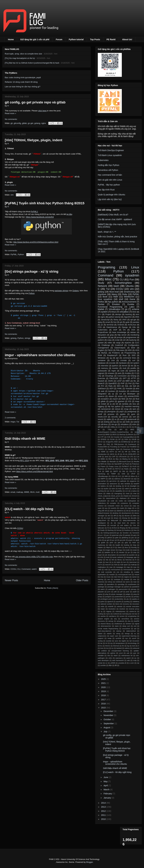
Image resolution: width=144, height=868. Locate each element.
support (101, 638)
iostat (135, 550)
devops (118, 314)
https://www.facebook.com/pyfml (40, 217)
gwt (119, 542)
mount (137, 574)
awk (103, 391)
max (135, 567)
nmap (126, 409)
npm (134, 409)
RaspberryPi (112, 355)
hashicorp (101, 545)
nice (135, 579)
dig (120, 516)
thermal (116, 646)
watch (34, 569)
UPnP (133, 474)
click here (43, 111)
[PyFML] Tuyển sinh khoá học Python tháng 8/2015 (45, 203)
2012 (104, 811)
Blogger (90, 862)
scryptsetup (132, 616)
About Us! (127, 39)
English (101, 350)
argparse (133, 481)
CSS (100, 327)
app (135, 479)
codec (121, 501)
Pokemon (136, 464)
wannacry (119, 658)
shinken (128, 624)
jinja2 (100, 555)
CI (135, 373)
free (135, 530)
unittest (104, 651)
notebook (119, 582)
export (115, 399)
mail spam (124, 565)
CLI (19, 569)
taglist (124, 641)
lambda (125, 404)
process (111, 414)
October (108, 719)
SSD (133, 355)
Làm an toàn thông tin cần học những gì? (23, 87)
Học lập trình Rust (106, 190)
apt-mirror (113, 481)
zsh (105, 427)
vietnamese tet (127, 655)
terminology (132, 643)
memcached (115, 570)
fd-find (114, 528)
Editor (100, 444)
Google (136, 449)
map (128, 567)
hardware (123, 363)
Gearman (127, 449)
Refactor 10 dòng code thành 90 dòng (21, 82)
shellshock (118, 624)
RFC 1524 (25, 461)
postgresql (132, 412)
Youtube (129, 389)
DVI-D (100, 442)
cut (121, 394)
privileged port (106, 599)
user (135, 653)
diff (115, 516)
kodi (108, 557)
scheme (136, 309)
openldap (121, 584)
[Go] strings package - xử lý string (32, 271)
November (109, 715)
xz (106, 663)
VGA (113, 476)
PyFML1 (34, 212)
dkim (135, 516)
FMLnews (120, 350)
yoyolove (102, 294)
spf (135, 629)
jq (139, 555)
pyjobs (123, 414)
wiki (128, 660)
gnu (133, 538)
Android (121, 325)
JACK (112, 454)
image (100, 550)
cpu (106, 508)
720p (110, 430)
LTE (132, 457)
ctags (130, 508)
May (106, 781)
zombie (103, 665)
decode (134, 511)
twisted (119, 648)
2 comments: (10, 418)
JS (124, 454)
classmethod (111, 498)
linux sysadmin (105, 299)
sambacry (113, 616)
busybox (123, 391)
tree (102, 648)
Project (108, 314)
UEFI (111, 389)
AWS (132, 430)
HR (126, 452)
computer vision (114, 506)
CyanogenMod (128, 437)
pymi (133, 414)
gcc (108, 535)
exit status (124, 525)
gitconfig (17, 123)
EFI (135, 442)
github (110, 538)
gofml (112, 401)
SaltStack (102, 389)
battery (103, 486)
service (125, 417)
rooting (100, 614)
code (112, 501)
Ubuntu (130, 286)
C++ (100, 314)
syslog (100, 641)
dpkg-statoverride (129, 520)
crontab (123, 360)
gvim (111, 542)
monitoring (135, 335)
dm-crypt (107, 518)
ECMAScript (126, 442)
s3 (138, 614)
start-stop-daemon (105, 631)
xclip (135, 660)
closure (133, 498)
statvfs (109, 634)
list (132, 366)
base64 (136, 484)
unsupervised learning (120, 651)
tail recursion (134, 641)
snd (135, 626)
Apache (128, 343)
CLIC (137, 343)
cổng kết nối (102, 511)
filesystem (102, 335)
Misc (108, 279)
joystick (132, 555)
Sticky (116, 320)
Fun (132, 280)
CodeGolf (119, 345)
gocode (123, 540)
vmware (111, 373)
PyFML (14, 254)
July (106, 732)
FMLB (110, 350)
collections (102, 503)
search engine (103, 619)
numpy (101, 412)
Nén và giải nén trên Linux (110, 180)
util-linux (104, 424)
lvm (125, 562)
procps (120, 337)
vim (12, 195)
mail (116, 565)
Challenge (106, 345)
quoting (127, 602)
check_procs (116, 496)
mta (102, 577)
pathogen (112, 589)
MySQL (104, 353)
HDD (130, 350)
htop (135, 545)
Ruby (125, 294)
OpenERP (118, 464)
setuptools (120, 621)
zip (138, 663)
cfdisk (108, 493)
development (126, 513)
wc (135, 658)
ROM (110, 469)
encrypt (113, 525)
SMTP (116, 471)
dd (127, 511)
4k (99, 430)
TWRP (113, 474)
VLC (120, 476)
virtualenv (125, 424)
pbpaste (101, 592)
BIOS (115, 434)
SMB (107, 471)
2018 (104, 695)
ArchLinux (132, 325)
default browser (104, 513)
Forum (59, 39)
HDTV (112, 452)
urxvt (121, 653)
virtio (110, 658)
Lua (138, 457)
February (108, 794)
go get (30, 123)
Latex (132, 307)
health (118, 545)
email (13, 492)
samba (103, 616)
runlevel (116, 614)
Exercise (101, 378)
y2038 (113, 663)
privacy (137, 597)
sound (100, 419)
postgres (108, 597)
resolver (122, 609)
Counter (117, 437)
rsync (108, 614)
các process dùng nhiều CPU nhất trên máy (34, 557)
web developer (103, 660)
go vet (115, 540)
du (112, 523)
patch (103, 589)
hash (134, 542)
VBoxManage (103, 476)
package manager (114, 587)
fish (130, 399)
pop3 (121, 412)
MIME (27, 492)
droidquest (102, 523)
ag (111, 358)
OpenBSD (113, 383)
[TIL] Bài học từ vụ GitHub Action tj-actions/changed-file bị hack (32, 63)
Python (21, 254)
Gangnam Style (113, 449)
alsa (137, 389)
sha (129, 621)
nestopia (117, 579)
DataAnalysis (120, 348)
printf (100, 414)
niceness (101, 582)
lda (107, 560)
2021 (104, 683)
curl (134, 360)
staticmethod (131, 631)
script (117, 340)
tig (128, 646)
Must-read (114, 292)
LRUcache (123, 457)
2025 (104, 679)
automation (102, 484)
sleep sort (126, 626)
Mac (117, 459)
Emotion (116, 304)
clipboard (123, 498)
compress (124, 503)
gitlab (24, 123)
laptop (100, 560)
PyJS (134, 466)
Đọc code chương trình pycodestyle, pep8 (23, 77)
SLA (99, 471)
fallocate (101, 528)
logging (101, 407)
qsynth (119, 602)
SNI (124, 471)
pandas (136, 322)
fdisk (123, 399)
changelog (118, 493)
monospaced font (125, 574)
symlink (118, 638)
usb (128, 653)
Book (105, 297)
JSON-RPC (132, 454)
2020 (104, 687)
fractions (127, 530)
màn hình (117, 577)
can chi (109, 491)
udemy (127, 648)
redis (102, 606)
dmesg (125, 518)
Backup (122, 434)
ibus (127, 547)
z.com (132, 663)
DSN (126, 439)
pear (127, 592)
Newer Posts (11, 580)
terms (100, 646)
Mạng (114, 294)
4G (136, 427)
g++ (102, 535)
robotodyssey (120, 611)
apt (117, 358)
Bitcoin (131, 434)
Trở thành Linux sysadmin (110, 155)
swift (122, 419)
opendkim (110, 584)
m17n (100, 565)
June (106, 777)
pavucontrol (123, 589)
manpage (120, 567)
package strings (61, 291)
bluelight (133, 486)
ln (136, 560)
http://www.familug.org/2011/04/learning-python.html (36, 242)
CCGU (20, 528)
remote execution (133, 606)
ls (113, 562)
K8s (134, 327)
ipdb (99, 552)
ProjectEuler (103, 332)
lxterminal (133, 562)
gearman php (117, 535)
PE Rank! (111, 39)
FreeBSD (133, 447)
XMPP (103, 479)
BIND (108, 434)
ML (135, 381)
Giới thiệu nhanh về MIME (25, 439)
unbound (136, 648)
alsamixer (127, 479)
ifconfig (134, 547)
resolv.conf (102, 417)
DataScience (112, 327)
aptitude (123, 481)
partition (104, 337)
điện (110, 665)
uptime (113, 653)
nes (109, 579)
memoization (128, 570)
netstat (127, 579)
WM (126, 476)
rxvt (133, 614)
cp (113, 394)
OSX (133, 330)
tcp (112, 643)
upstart (101, 343)
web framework (118, 660)
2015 (104, 708)
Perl (130, 383)
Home (11, 39)
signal (137, 624)
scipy (109, 340)
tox (121, 422)
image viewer (110, 550)
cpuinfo (114, 508)
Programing (106, 267)
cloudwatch (102, 501)
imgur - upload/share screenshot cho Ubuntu (40, 355)
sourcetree (126, 629)
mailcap (20, 492)
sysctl (134, 638)
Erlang (133, 376)
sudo (122, 371)
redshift (111, 606)
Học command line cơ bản (110, 175)
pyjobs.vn (136, 599)
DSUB (134, 439)
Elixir (133, 348)
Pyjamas (101, 469)
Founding (114, 447)
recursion (136, 604)
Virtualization (115, 309)
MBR (127, 381)
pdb (115, 592)
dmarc (116, 518)
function (126, 533)
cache (134, 489)
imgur (13, 422)
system (104, 312)
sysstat (109, 641)
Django (125, 327)
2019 (104, 691)
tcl (106, 643)
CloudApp (109, 376)
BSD (134, 312)
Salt (134, 386)
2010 (104, 819)
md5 (99, 570)
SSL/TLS (133, 471)
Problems (116, 353)
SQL (127, 386)
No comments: (11, 119)
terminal (110, 325)
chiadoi (126, 496)
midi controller (106, 572)
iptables (107, 552)
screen (122, 616)
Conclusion (122, 376)
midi (138, 570)
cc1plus (134, 491)
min (118, 572)
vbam (116, 655)
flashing (111, 530)
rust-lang (125, 614)
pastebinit (136, 587)
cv (136, 508)
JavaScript (105, 320)
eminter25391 (133, 396)
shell (121, 299)
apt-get (133, 320)
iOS (130, 401)
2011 (104, 815)
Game (132, 299)
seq (115, 619)
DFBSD (103, 439)
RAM (100, 355)
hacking (128, 314)
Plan (137, 383)
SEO (119, 386)
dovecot (101, 396)
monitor (115, 368)
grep (112, 335)
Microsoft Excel (125, 461)
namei (134, 577)
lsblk (118, 562)
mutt (38, 492)
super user (114, 636)
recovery (126, 604)
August (107, 728)
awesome (113, 484)
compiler (113, 503)
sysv (116, 641)
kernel (124, 366)
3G (130, 427)
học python (113, 302)
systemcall (132, 419)
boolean (112, 391)
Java (106, 457)
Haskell (101, 381)
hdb (110, 545)
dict (109, 516)
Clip (99, 376)
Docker (101, 304)
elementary (102, 525)
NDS (102, 464)
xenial (100, 663)
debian (133, 332)
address (117, 479)
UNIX (124, 320)
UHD (123, 474)
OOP (115, 330)
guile (128, 322)
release (120, 606)
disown (127, 516)
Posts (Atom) (52, 588)
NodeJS (101, 383)
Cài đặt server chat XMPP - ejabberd (115, 219)
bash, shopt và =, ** (107, 232)
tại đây (69, 214)
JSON (110, 381)
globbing (125, 538)
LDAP (119, 381)
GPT (125, 378)
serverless (125, 619)
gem (135, 535)
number (101, 584)
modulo (112, 574)
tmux (114, 312)
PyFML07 (125, 466)
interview (105, 366)
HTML (134, 452)
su (135, 634)
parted (126, 587)
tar (101, 643)
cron (113, 360)
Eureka (131, 304)
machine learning (132, 407)
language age (131, 557)
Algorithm (128, 317)
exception (105, 399)
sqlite (109, 419)
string (118, 634)
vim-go (114, 424)
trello (128, 422)
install (103, 404)
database (102, 363)
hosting (126, 545)
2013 (104, 807)
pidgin (128, 594)
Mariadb (113, 461)
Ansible (128, 373)
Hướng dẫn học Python (109, 165)
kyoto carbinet (118, 557)
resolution (112, 609)
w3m (134, 424)
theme (108, 646)
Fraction (123, 447)
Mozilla (137, 461)
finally (103, 530)
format (119, 530)
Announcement (129, 302)
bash (116, 286)
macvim (108, 565)
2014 (104, 803)
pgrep (100, 594)
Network (102, 286)
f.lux (134, 525)
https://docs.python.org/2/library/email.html (34, 471)
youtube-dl (122, 663)
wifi (99, 427)
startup (119, 631)
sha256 (136, 621)
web (119, 373)
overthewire (132, 584)
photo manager (117, 594)
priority (128, 597)
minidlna (127, 572)
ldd (113, 560)
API (121, 430)
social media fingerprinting (108, 629)
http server (122, 335)
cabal (127, 489)
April (106, 786)
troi (107, 648)
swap (109, 638)
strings (27, 338)
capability (119, 491)
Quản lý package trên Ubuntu (111, 195)
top (115, 422)
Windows (102, 358)
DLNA (112, 439)
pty (128, 599)
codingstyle (132, 501)
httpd (108, 547)
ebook (111, 396)
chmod (134, 496)
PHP (123, 383)
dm (99, 518)
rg (102, 611)
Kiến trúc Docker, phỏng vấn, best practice (117, 237)
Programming (130, 353)
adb (110, 479)
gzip (126, 542)
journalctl (123, 555)
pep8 (135, 592)
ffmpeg (123, 528)
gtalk (137, 540)
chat (135, 493)
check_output (103, 496)
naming (101, 579)
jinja (135, 552)
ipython (115, 366)
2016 (104, 704)
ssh (124, 340)
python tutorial (115, 317)
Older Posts (82, 580)
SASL (134, 469)
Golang (75, 291)
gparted (121, 401)
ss (116, 419)
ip (111, 404)
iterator (122, 552)
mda (106, 570)
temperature (120, 643)
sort (134, 417)
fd (108, 528)
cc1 (127, 491)
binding (118, 486)
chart (128, 493)
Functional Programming (110, 307)
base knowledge (119, 332)
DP (120, 439)
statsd (100, 634)
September (109, 723)
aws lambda (125, 484)
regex (114, 371)
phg (107, 594)
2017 (104, 700)
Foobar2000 (102, 447)
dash (112, 511)
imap (137, 401)
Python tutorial (76, 39)
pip (112, 337)
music (109, 577)
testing (107, 422)
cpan (100, 508)
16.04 (120, 427)
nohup (110, 582)
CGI (138, 434)
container (102, 360)
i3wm (120, 547)
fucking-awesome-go (111, 533)
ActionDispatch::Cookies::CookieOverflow (113, 432)
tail (99, 422)
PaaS (127, 464)
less (134, 404)
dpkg (100, 322)
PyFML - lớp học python (109, 185)
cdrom (100, 493)
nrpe (135, 582)
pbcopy (134, 589)
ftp (99, 533)
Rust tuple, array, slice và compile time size (23, 54)
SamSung (101, 474)
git (12, 123)
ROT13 (118, 469)
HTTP (133, 378)
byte (113, 489)
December (109, 711)
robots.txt (133, 611)
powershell (119, 597)
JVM (99, 457)
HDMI (103, 452)
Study (101, 283)
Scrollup (140, 431)
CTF (102, 437)
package (101, 587)
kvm (137, 314)
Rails (111, 386)
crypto (122, 508)
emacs (121, 396)
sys (127, 638)
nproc (128, 582)
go (126, 309)
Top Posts (95, 39)
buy (99, 489)
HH (119, 452)
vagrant (101, 373)
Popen (103, 466)
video (110, 343)
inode (128, 550)
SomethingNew (123, 283)
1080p (113, 427)
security (115, 417)
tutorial (136, 422)
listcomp (128, 560)
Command (26, 569)
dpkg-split (114, 520)
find (115, 322)
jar (129, 552)
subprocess (102, 636)
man (111, 567)
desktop (115, 513)
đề (116, 665)
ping (135, 594)
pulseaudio (102, 371)
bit (126, 486)
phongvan (111, 412)
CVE (109, 437)
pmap (100, 597)
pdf (121, 592)
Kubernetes (103, 160)
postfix (133, 368)
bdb (111, 486)
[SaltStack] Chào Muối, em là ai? (113, 215)
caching (101, 491)
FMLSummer (119, 444)
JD (118, 454)
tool (133, 646)
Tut (18, 422)
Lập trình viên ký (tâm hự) (110, 199)
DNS (137, 317)
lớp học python (114, 407)
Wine (133, 476)
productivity (119, 599)
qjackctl (110, 602)
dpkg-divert (102, 520)
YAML (119, 389)
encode (112, 363)
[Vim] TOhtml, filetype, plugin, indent (34, 140)
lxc (138, 366)
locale (100, 562)
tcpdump (133, 340)
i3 (114, 547)
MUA (32, 492)
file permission (134, 528)
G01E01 (101, 449)
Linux (135, 267)
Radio (126, 469)
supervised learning (129, 636)
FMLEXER (114, 378)
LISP (113, 457)
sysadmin (132, 275)
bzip (120, 489)
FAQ (108, 444)
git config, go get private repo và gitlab (35, 102)
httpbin (100, 547)
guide (103, 542)
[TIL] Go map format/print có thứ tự (20, 58)
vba (109, 655)
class (100, 498)
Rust (124, 355)
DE (138, 437)
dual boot (121, 523)
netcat (117, 409)
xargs (118, 343)
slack (117, 626)
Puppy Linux (114, 466)
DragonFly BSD (112, 442)
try (112, 648)
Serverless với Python (108, 170)
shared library (106, 624)
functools (136, 533)
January (108, 798)
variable (101, 655)
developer (131, 394)
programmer (131, 337)
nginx (44, 123)
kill (117, 404)
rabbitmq (136, 602)
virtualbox (124, 312)
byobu (106, 489)
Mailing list (126, 459)
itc (115, 552)
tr (139, 646)
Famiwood (132, 444)
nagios (127, 577)
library (120, 560)
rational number (106, 604)
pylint (102, 602)
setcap (111, 621)
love (107, 562)
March (107, 790)
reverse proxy (134, 609)
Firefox (101, 302)
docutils (133, 518)
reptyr (103, 609)
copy (134, 506)
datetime (120, 511)
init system (135, 363)
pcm (109, 592)
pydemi (101, 340)
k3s (102, 557)
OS (124, 330)
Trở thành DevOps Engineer (111, 150)
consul (126, 506)
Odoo (109, 464)
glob (117, 538)
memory (104, 368)
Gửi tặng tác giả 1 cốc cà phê (35, 39)
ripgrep (109, 611)
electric (133, 523)
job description (110, 555)
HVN (137, 350)
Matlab (101, 309)
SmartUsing (129, 292)
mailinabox (102, 567)
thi (123, 646)
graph (131, 540)
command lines (129, 358)
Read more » (10, 113)
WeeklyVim (129, 297)
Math (116, 297)
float (137, 399)
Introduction (102, 454)
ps (102, 325)
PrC (103, 386)
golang (37, 123)
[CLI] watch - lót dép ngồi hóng (29, 509)
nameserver (106, 409)
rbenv (117, 604)
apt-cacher (102, 481)
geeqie (128, 535)
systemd (132, 371)
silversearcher (106, 626)
